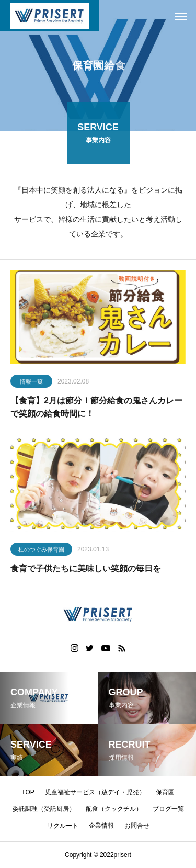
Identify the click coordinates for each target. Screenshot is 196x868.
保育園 (165, 792)
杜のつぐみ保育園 (41, 551)
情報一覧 (31, 383)
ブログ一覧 (168, 809)
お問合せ (137, 826)
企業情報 (101, 826)
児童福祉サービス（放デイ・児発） (95, 792)
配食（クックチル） (114, 809)
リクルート (63, 826)
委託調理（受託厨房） (44, 809)
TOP (28, 792)
